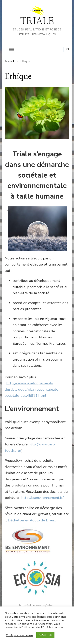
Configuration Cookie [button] (20, 635)
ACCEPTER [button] (45, 635)
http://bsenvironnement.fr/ (42, 498)
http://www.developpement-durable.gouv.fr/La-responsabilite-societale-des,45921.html (32, 389)
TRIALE (37, 21)
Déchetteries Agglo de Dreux (32, 520)
